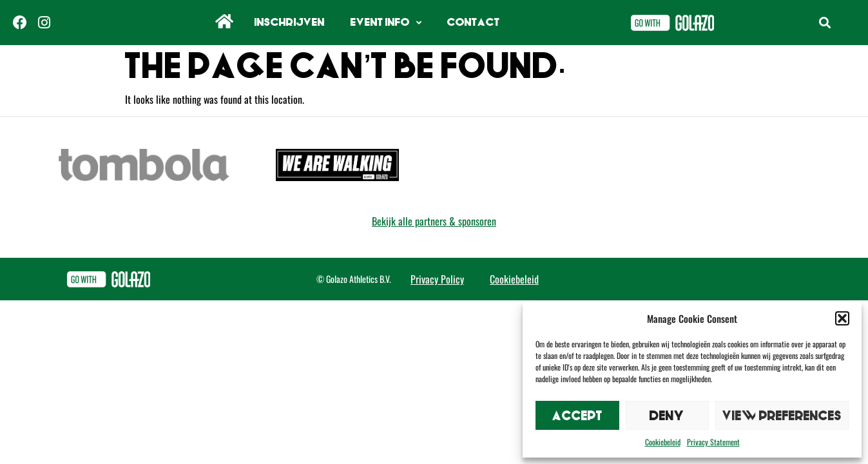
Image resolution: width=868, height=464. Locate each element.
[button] (842, 318)
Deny (667, 415)
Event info (386, 23)
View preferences (782, 415)
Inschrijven (290, 22)
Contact (474, 22)
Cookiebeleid (663, 442)
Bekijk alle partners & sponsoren (434, 221)
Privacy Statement (713, 442)
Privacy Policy (437, 279)
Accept (577, 415)
